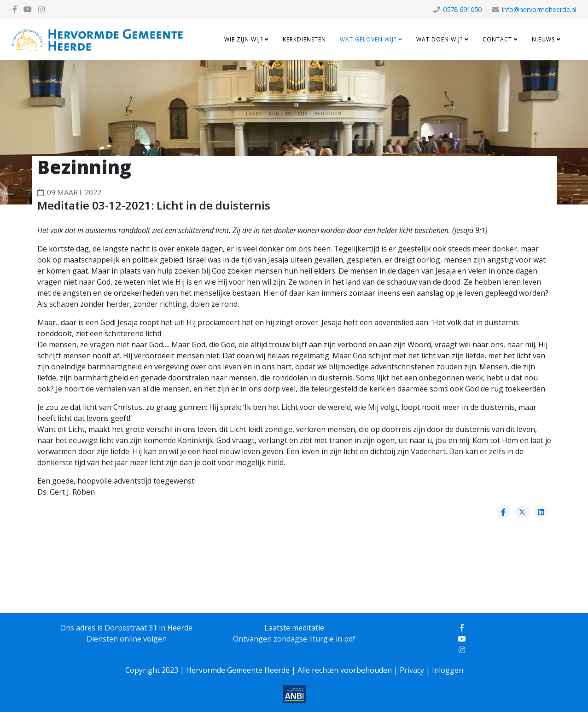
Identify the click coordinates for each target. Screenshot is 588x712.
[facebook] (15, 9)
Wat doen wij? (440, 39)
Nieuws (543, 39)
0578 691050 (462, 9)
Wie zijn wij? (244, 39)
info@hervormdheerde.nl (539, 9)
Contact (497, 39)
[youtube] (28, 9)
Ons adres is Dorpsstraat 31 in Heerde (126, 628)
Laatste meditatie (294, 628)
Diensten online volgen (127, 639)
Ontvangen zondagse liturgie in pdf (294, 639)
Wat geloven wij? (368, 39)
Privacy (412, 670)
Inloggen (448, 670)
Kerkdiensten (304, 39)
